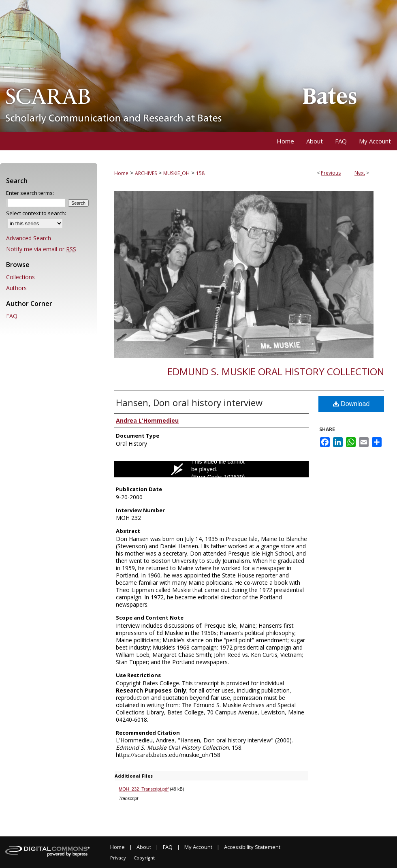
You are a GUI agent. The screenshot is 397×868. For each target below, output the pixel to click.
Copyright (144, 858)
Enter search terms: (30, 193)
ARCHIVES (146, 173)
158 (200, 173)
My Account (198, 847)
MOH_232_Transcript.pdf (144, 789)
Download (351, 404)
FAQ (12, 316)
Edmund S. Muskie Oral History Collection (276, 371)
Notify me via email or (41, 249)
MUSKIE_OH (176, 173)
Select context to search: (36, 213)
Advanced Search (29, 238)
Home (121, 173)
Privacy (118, 858)
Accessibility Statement (252, 847)
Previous (331, 173)
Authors (16, 288)
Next (360, 173)
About (144, 847)
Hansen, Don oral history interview (189, 402)
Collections (20, 277)
